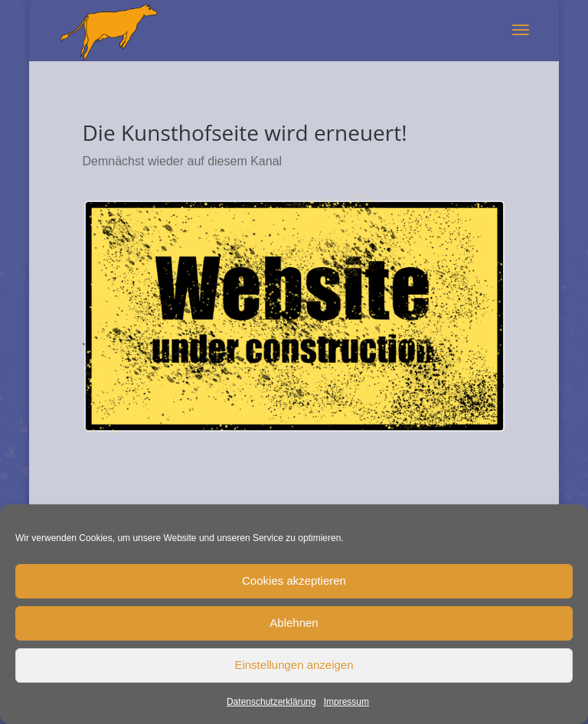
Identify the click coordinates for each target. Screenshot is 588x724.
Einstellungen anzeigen (294, 665)
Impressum (346, 702)
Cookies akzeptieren (294, 581)
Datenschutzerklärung (271, 702)
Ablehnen (294, 623)
